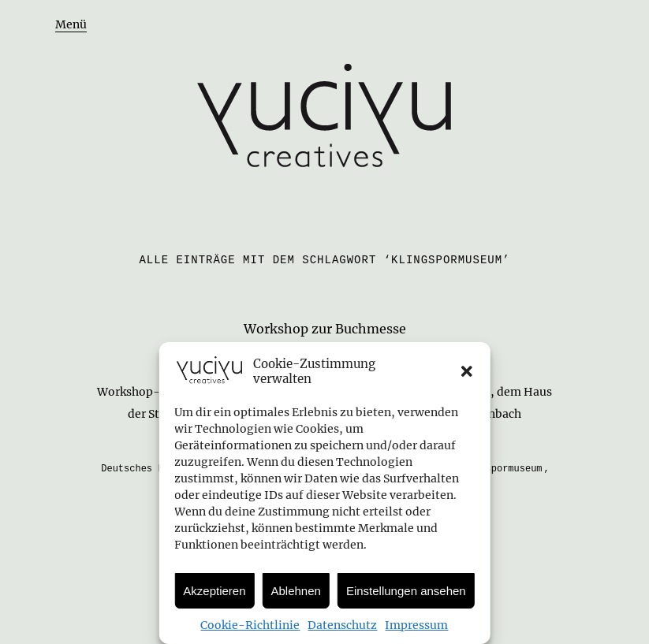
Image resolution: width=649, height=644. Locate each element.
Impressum (416, 625)
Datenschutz (342, 625)
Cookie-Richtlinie (250, 625)
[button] (467, 371)
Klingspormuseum (500, 469)
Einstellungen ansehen (406, 591)
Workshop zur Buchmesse (325, 329)
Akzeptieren (214, 591)
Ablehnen (296, 591)
